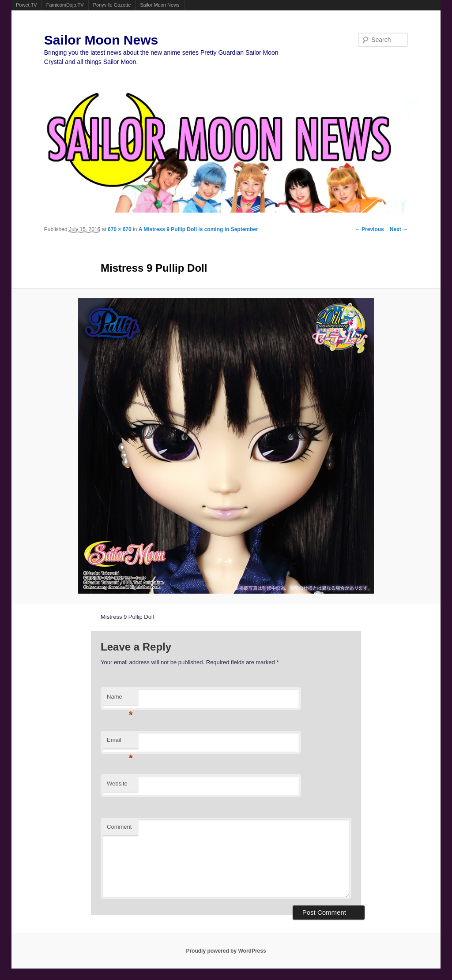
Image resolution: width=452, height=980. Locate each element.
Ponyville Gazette (112, 5)
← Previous (369, 229)
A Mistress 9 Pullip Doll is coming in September (198, 229)
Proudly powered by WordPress (226, 951)
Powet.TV (26, 5)
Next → (399, 229)
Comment (119, 827)
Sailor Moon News (160, 5)
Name (120, 699)
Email (120, 742)
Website (117, 784)
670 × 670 (120, 229)
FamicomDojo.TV (65, 5)
